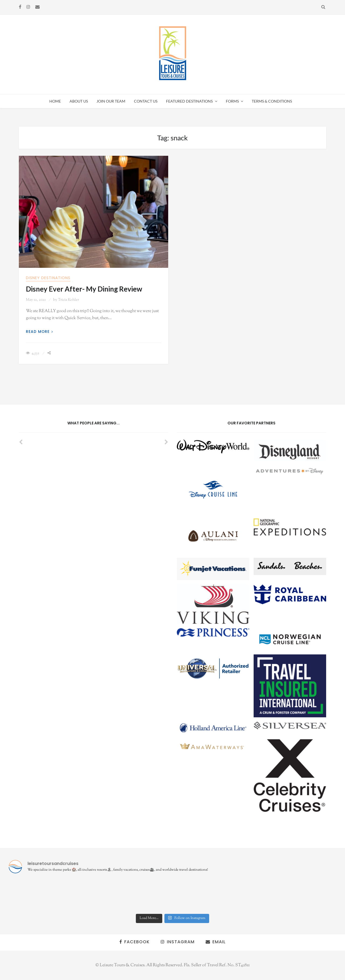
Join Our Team (111, 101)
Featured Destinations (189, 101)
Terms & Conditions (272, 101)
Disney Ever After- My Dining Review (84, 289)
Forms (232, 101)
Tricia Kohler (68, 300)
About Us (79, 101)
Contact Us (146, 101)
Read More (39, 332)
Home (55, 101)
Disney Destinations (48, 278)
